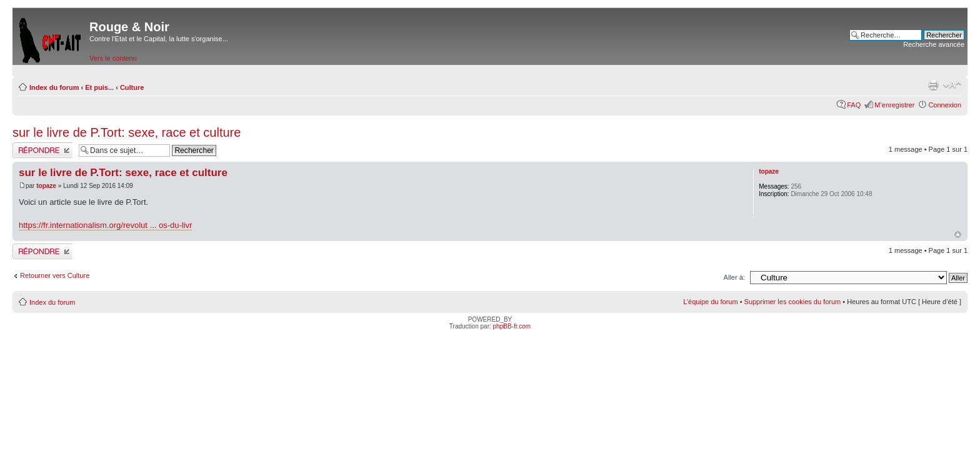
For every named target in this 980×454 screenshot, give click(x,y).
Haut (958, 234)
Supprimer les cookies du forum (793, 302)
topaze (46, 186)
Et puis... (99, 87)
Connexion (945, 105)
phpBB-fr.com (512, 326)
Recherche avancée (934, 44)
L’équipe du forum (710, 302)
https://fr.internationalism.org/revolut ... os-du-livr (105, 225)
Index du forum (54, 87)
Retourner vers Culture (55, 275)
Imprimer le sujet (933, 85)
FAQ (854, 105)
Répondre (42, 150)
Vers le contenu (113, 58)
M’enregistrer (894, 105)
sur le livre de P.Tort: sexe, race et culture (127, 132)
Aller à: (734, 277)
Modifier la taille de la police (952, 85)
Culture (132, 87)
